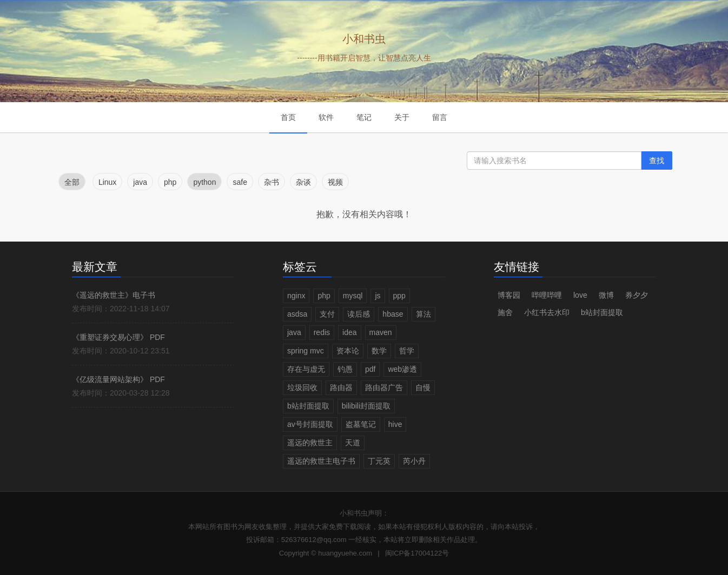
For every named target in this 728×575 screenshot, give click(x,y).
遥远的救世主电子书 (321, 461)
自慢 (423, 387)
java (294, 332)
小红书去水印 (547, 312)
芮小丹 (414, 461)
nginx (296, 296)
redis (322, 332)
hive (395, 424)
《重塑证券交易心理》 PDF (118, 337)
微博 (606, 295)
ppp (399, 296)
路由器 (341, 387)
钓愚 (345, 369)
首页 (288, 117)
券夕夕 (637, 295)
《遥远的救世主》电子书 (114, 295)
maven (381, 332)
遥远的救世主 (310, 443)
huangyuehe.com (345, 553)
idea (349, 332)
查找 (657, 161)
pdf (370, 369)
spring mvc (306, 351)
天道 (353, 443)
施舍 (505, 312)
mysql (353, 296)
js (378, 296)
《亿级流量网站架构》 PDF (118, 379)
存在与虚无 (306, 369)
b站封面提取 (308, 406)
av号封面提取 (310, 424)
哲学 (407, 351)
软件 (326, 117)
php (324, 296)
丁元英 (379, 461)
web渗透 (402, 369)
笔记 (364, 117)
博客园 (509, 295)
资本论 (348, 351)
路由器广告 (384, 387)
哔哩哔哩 (547, 295)
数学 (379, 351)
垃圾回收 (302, 387)
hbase (393, 314)
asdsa (297, 314)
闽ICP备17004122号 (417, 553)
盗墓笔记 (361, 424)
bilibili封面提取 (366, 406)
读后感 (359, 314)
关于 (402, 117)
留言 (440, 117)
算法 (423, 314)
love (580, 295)
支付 (327, 314)
